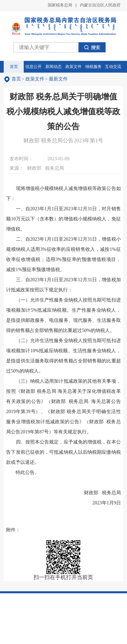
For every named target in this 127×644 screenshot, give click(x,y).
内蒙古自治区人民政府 (100, 5)
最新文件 (58, 79)
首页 (16, 79)
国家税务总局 (60, 5)
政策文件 (35, 79)
